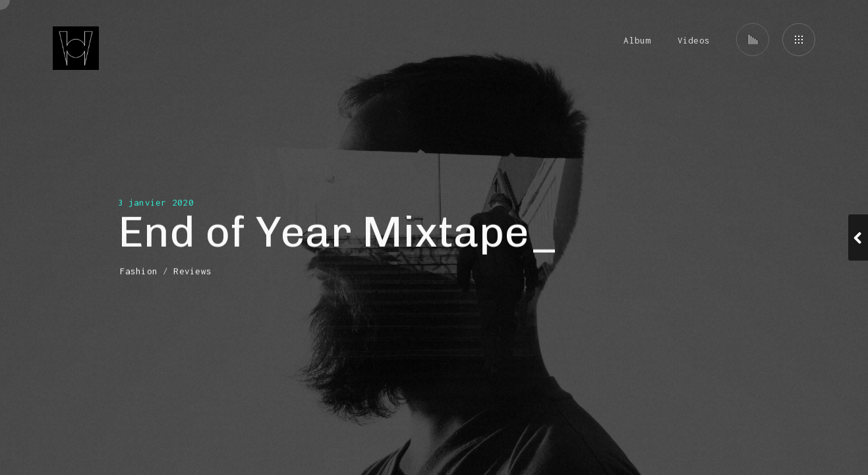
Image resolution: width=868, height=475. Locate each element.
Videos (694, 40)
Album (637, 40)
